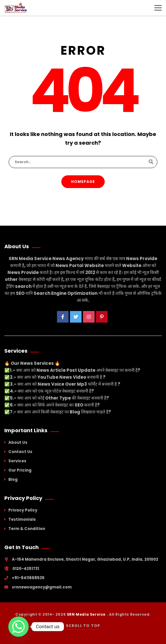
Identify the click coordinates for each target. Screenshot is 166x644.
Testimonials (22, 519)
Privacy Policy (23, 510)
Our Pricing (20, 470)
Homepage (83, 182)
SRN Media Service (87, 614)
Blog (13, 480)
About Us (18, 442)
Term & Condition (27, 529)
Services (17, 461)
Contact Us (20, 452)
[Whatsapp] (19, 627)
